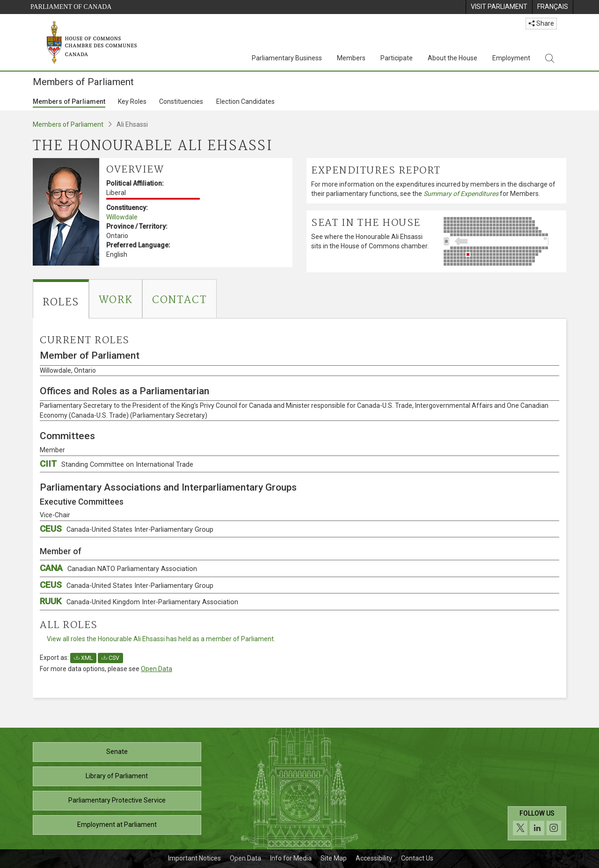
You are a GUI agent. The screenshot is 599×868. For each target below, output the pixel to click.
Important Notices (194, 858)
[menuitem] (499, 7)
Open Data (157, 669)
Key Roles (132, 101)
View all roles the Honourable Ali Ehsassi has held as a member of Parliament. (161, 639)
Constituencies (181, 101)
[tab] (61, 299)
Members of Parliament (69, 101)
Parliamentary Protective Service (117, 800)
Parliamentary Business (287, 58)
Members (351, 58)
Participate (397, 58)
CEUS (127, 529)
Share (541, 23)
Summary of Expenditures (461, 194)
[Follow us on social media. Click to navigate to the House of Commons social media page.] (537, 823)
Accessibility (374, 858)
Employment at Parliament (117, 825)
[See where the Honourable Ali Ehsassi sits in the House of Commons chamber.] (503, 241)
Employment (511, 58)
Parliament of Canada (71, 7)
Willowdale (122, 217)
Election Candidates (245, 101)
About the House (453, 58)
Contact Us (417, 858)
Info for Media (291, 858)
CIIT (117, 464)
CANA (118, 568)
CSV (110, 658)
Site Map (334, 858)
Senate (117, 752)
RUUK (139, 601)
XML (83, 658)
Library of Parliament (117, 776)
